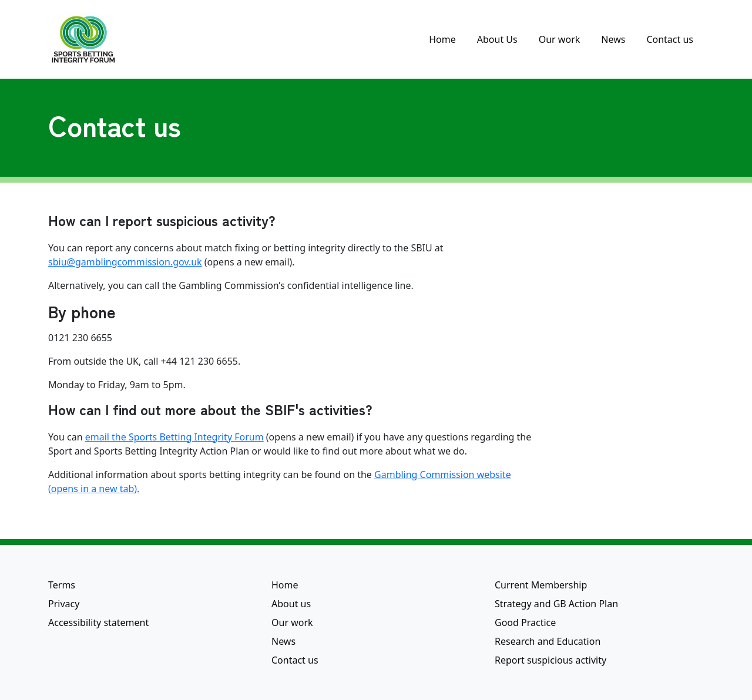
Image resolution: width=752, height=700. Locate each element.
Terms (62, 585)
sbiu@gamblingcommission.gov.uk (125, 262)
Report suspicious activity (550, 660)
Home (442, 39)
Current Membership (541, 585)
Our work (560, 39)
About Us (497, 39)
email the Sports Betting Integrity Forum (174, 437)
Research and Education (548, 641)
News (613, 39)
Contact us (670, 39)
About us (291, 604)
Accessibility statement (98, 622)
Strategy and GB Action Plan (556, 604)
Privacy (64, 604)
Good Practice (525, 622)
